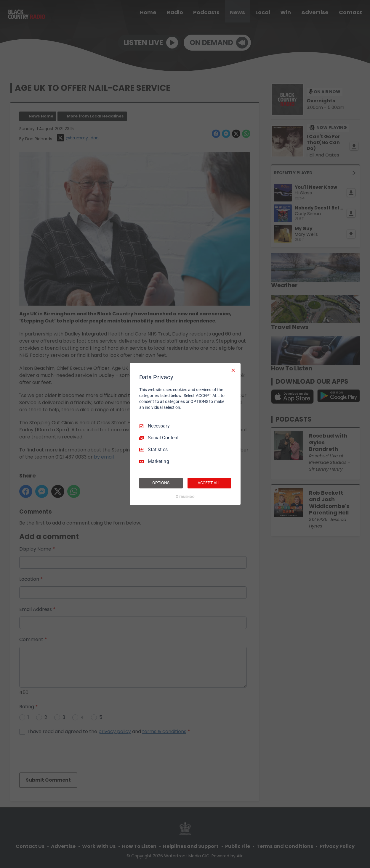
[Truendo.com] (185, 497)
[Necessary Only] (233, 370)
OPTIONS (161, 483)
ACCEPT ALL (209, 483)
